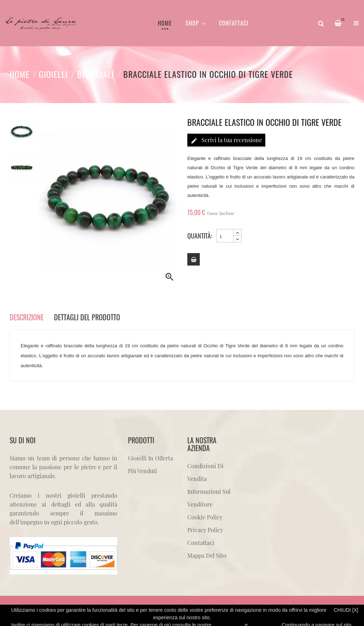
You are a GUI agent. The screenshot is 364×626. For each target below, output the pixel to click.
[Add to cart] (194, 259)
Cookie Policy (205, 517)
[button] (356, 23)
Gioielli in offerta (151, 458)
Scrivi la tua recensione (226, 140)
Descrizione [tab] (27, 317)
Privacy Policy (205, 530)
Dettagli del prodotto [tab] (87, 317)
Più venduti (143, 471)
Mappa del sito (207, 555)
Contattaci (201, 543)
